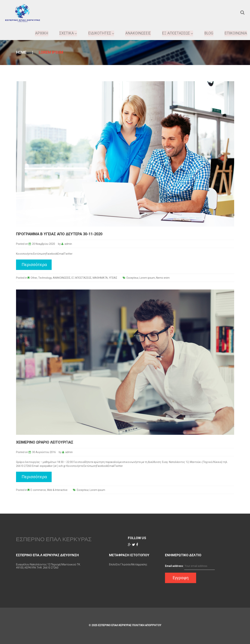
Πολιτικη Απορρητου (147, 625)
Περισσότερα (34, 265)
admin (68, 244)
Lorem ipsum (147, 278)
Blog (208, 33)
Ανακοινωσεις (137, 33)
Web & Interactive (57, 490)
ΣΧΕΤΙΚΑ (66, 33)
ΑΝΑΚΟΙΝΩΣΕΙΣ (62, 278)
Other (34, 278)
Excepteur (132, 278)
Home (21, 52)
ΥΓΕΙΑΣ (113, 278)
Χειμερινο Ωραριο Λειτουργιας (45, 442)
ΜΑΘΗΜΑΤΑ (100, 278)
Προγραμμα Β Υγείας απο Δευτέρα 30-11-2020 (59, 234)
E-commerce (38, 490)
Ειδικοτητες (99, 33)
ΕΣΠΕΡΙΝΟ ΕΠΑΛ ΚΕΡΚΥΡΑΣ (54, 539)
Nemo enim (163, 278)
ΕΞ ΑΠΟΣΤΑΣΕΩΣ (177, 33)
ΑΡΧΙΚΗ (39, 33)
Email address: (174, 566)
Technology (45, 278)
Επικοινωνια (235, 33)
